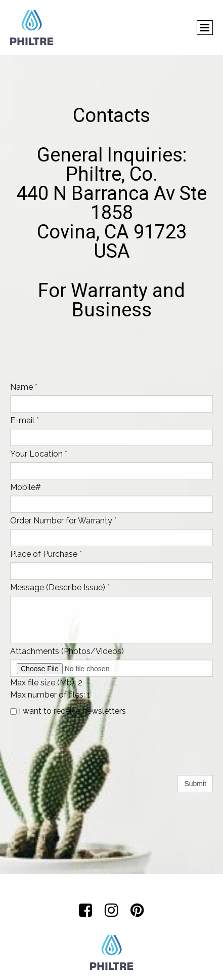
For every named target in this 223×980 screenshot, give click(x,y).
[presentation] (87, 753)
